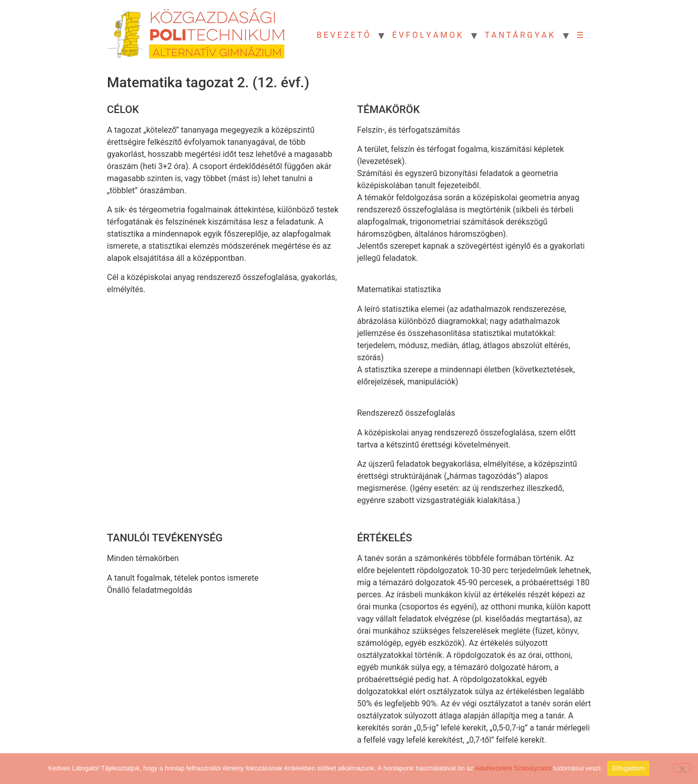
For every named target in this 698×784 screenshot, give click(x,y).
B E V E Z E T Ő (343, 35)
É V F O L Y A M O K (427, 35)
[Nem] (682, 768)
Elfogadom (628, 768)
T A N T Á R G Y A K (519, 35)
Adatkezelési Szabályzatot (513, 768)
